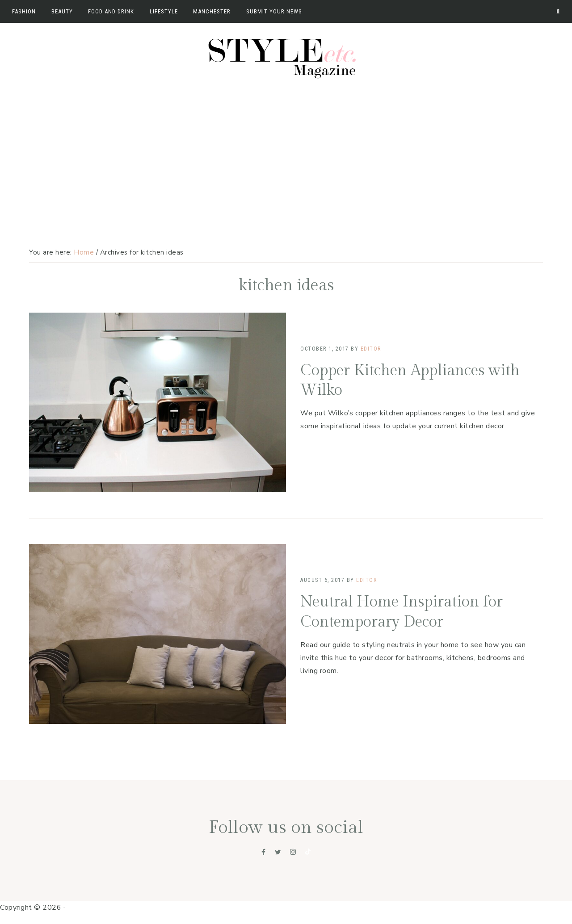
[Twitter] (278, 852)
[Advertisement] (286, 151)
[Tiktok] (308, 852)
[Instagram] (293, 852)
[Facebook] (264, 852)
